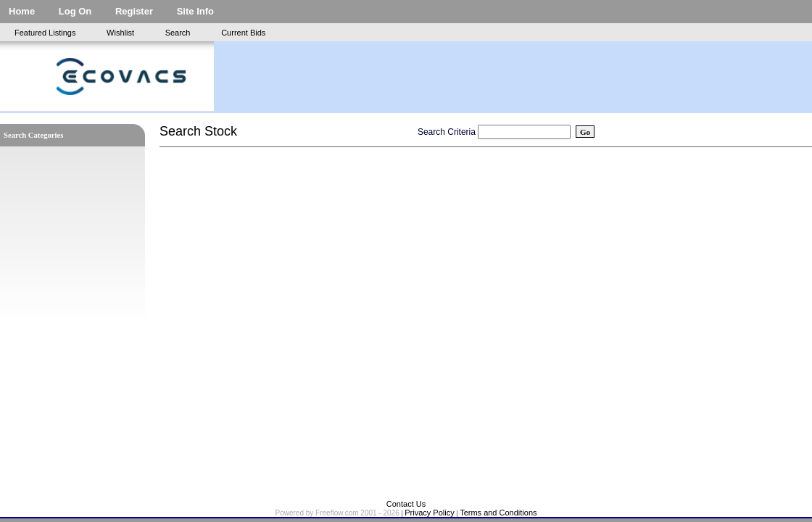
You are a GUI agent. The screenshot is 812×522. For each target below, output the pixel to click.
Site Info (195, 11)
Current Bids (243, 33)
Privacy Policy (429, 513)
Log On (75, 11)
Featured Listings (45, 33)
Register (134, 11)
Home (22, 11)
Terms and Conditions (498, 513)
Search (178, 33)
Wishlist (120, 33)
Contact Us (406, 504)
